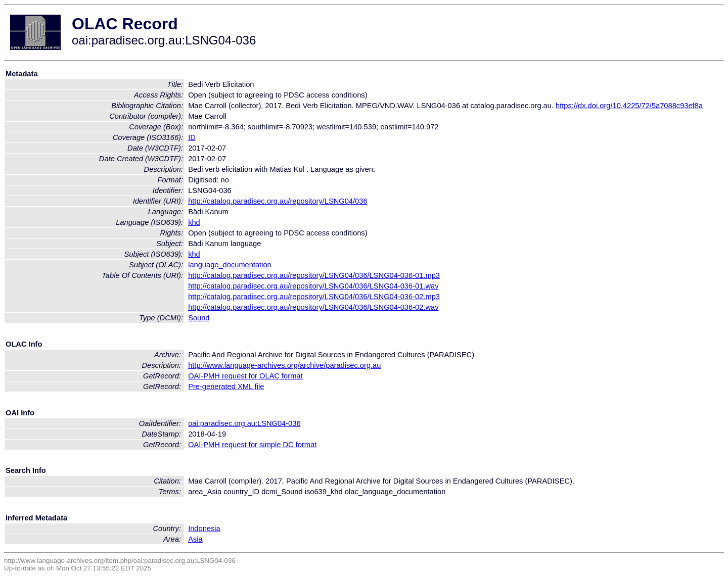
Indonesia (204, 529)
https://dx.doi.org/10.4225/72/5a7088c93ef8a (629, 106)
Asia (195, 539)
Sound (199, 318)
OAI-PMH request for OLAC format (245, 376)
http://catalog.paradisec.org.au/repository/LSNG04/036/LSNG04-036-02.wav (313, 307)
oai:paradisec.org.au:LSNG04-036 (244, 423)
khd (194, 222)
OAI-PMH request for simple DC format (252, 445)
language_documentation (230, 265)
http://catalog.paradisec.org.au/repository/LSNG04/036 (278, 201)
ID (192, 137)
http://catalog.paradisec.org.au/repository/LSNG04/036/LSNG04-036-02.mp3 (314, 297)
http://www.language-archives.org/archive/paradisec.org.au (284, 365)
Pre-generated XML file (226, 387)
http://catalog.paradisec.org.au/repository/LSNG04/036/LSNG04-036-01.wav (313, 286)
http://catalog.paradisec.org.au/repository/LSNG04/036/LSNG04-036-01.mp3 (314, 275)
